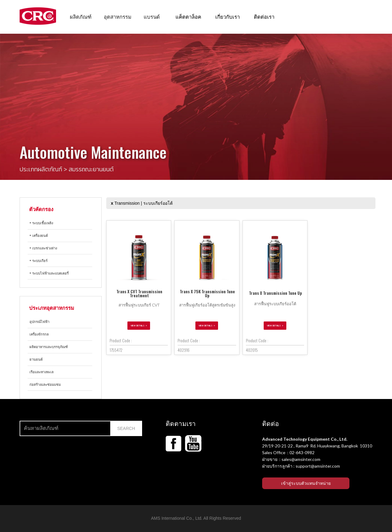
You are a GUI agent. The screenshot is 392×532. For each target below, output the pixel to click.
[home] (38, 16)
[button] (81, 17)
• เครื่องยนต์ (39, 235)
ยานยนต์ (36, 359)
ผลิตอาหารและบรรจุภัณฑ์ (49, 347)
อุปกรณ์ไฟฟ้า (39, 321)
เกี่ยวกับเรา (228, 16)
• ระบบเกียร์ (38, 260)
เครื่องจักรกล (39, 334)
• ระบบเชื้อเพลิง (41, 223)
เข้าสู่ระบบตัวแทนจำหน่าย (306, 483)
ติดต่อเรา (264, 16)
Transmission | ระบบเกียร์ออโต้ (142, 203)
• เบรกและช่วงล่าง (43, 248)
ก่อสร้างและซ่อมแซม (45, 384)
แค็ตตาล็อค (188, 16)
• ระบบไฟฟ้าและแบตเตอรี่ (49, 273)
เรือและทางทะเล (41, 372)
